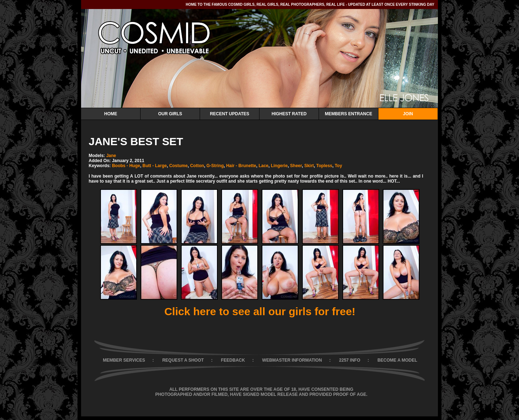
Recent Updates (229, 114)
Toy (338, 166)
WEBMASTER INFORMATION (292, 360)
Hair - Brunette (241, 166)
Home (111, 114)
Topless (324, 166)
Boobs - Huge (126, 166)
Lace (263, 166)
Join (408, 114)
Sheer (296, 166)
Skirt (309, 166)
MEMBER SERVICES (124, 360)
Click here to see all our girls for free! (260, 311)
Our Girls (170, 114)
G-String (215, 166)
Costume (178, 166)
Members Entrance (348, 114)
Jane (111, 156)
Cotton (197, 166)
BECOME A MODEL (397, 360)
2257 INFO (350, 360)
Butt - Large (154, 166)
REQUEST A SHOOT (183, 360)
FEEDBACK (233, 360)
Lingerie (279, 166)
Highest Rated (289, 114)
